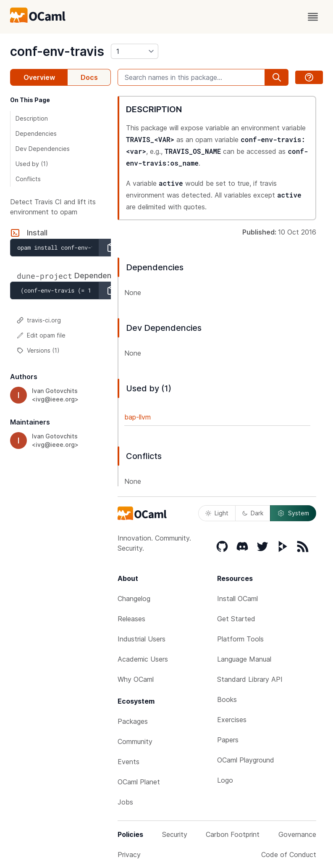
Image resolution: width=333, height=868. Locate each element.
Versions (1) (38, 350)
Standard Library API (250, 679)
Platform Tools (240, 639)
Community (135, 741)
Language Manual (244, 659)
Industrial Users (142, 639)
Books (227, 699)
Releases (131, 619)
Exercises (232, 720)
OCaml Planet (139, 782)
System (293, 513)
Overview (39, 77)
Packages (133, 721)
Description (32, 118)
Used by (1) (32, 164)
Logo (225, 780)
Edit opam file (41, 335)
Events (128, 762)
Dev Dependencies (43, 149)
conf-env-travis (57, 51)
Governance (297, 834)
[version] (135, 51)
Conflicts (28, 179)
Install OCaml (237, 599)
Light (217, 513)
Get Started (236, 619)
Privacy (129, 855)
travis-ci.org (39, 320)
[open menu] (313, 17)
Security (175, 834)
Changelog (134, 599)
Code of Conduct (289, 855)
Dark (253, 513)
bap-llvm (138, 417)
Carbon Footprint (233, 834)
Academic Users (143, 659)
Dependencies (36, 133)
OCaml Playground (246, 760)
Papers (228, 740)
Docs (89, 77)
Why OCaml (136, 679)
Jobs (125, 802)
